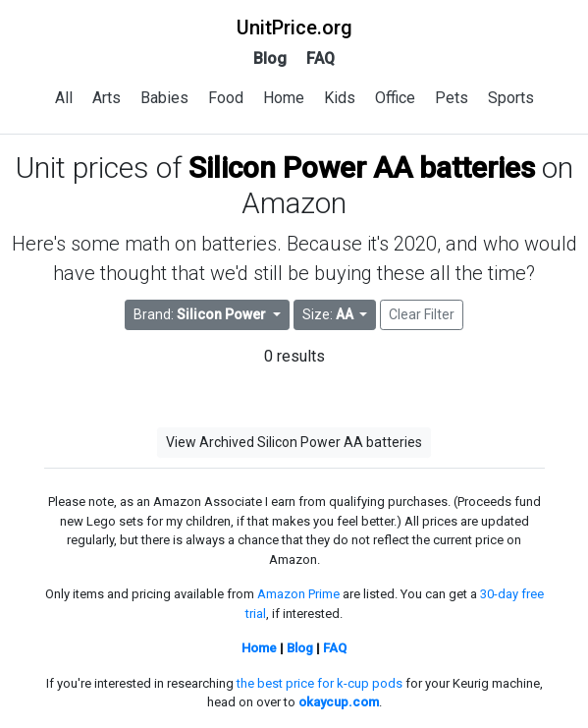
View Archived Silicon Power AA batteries (294, 442)
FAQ (321, 58)
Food (226, 98)
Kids (340, 98)
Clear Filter (422, 314)
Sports (511, 98)
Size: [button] (329, 314)
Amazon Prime (298, 594)
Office (395, 98)
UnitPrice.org (294, 28)
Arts (107, 98)
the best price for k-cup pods (320, 683)
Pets (452, 98)
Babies (164, 98)
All (64, 98)
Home (284, 98)
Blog (270, 58)
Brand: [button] (201, 314)
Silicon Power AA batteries (362, 168)
